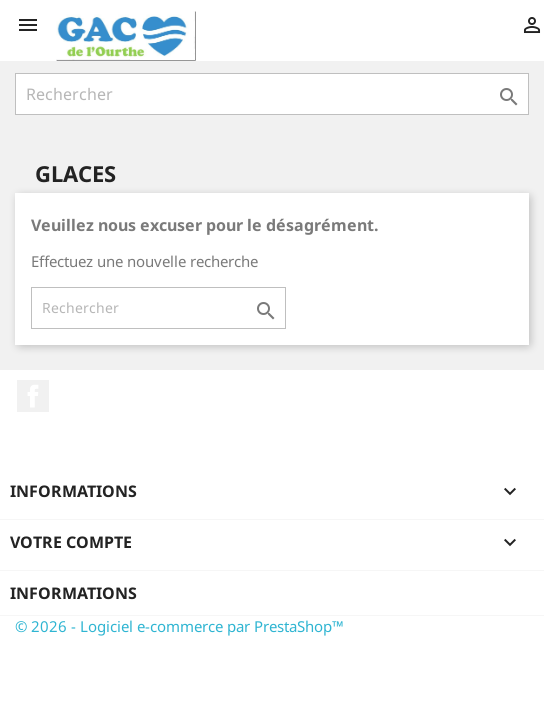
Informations (73, 593)
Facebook (33, 396)
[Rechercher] (272, 94)
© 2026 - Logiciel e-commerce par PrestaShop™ (179, 626)
